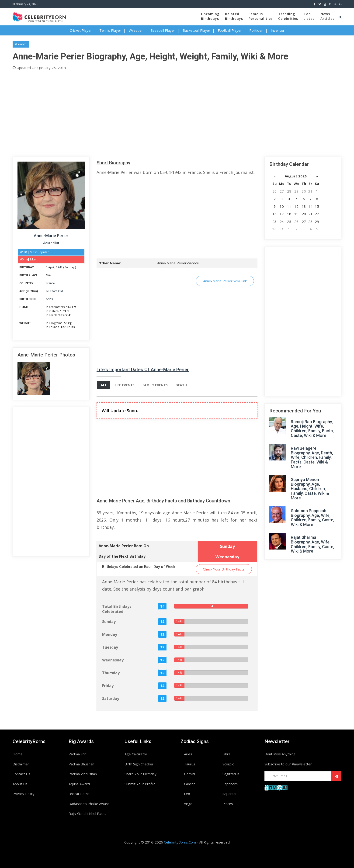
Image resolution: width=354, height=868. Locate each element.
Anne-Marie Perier (51, 236)
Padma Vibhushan (83, 774)
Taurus (190, 764)
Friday (108, 686)
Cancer (189, 784)
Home (18, 754)
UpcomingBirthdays (210, 16)
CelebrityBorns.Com (180, 842)
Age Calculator (136, 754)
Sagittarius (231, 774)
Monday (110, 634)
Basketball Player (196, 30)
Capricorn (230, 784)
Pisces (228, 804)
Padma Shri (78, 754)
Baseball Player (163, 30)
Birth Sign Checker (139, 764)
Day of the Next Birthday (122, 556)
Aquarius (229, 794)
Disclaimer (21, 764)
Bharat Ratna (79, 794)
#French (21, 44)
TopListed (309, 16)
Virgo (188, 804)
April (51, 267)
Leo (187, 794)
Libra (226, 754)
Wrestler (136, 30)
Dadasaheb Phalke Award (89, 804)
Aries (49, 299)
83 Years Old (54, 291)
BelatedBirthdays (234, 16)
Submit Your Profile (140, 784)
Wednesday (113, 660)
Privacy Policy (24, 794)
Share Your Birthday (141, 774)
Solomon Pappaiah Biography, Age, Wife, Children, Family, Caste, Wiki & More (312, 518)
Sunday (70, 267)
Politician (256, 30)
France (50, 283)
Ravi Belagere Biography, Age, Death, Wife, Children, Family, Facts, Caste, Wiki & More (312, 457)
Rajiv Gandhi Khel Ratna (87, 813)
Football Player (230, 30)
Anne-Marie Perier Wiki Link (225, 281)
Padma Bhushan (81, 764)
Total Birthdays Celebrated (117, 609)
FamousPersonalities (261, 16)
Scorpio (228, 764)
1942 (59, 267)
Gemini (189, 774)
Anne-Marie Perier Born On (124, 546)
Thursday (111, 673)
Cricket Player (81, 30)
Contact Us (21, 774)
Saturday (111, 699)
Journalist (51, 243)
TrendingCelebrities (288, 16)
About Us (20, 784)
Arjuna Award (79, 784)
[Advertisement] (153, 112)
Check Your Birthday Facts (224, 569)
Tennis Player (110, 30)
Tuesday (110, 647)
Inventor (278, 30)
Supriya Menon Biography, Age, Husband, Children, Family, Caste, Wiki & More (310, 489)
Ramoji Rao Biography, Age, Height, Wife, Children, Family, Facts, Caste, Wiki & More (312, 429)
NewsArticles (327, 16)
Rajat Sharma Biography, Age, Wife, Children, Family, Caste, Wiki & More (312, 544)
